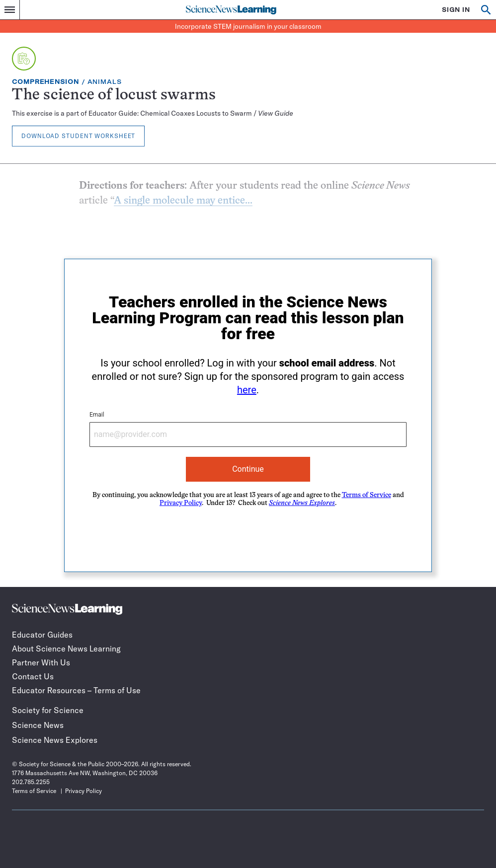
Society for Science (48, 710)
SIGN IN (456, 10)
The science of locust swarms (114, 96)
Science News (38, 725)
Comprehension (45, 82)
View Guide (276, 113)
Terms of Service (367, 495)
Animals (105, 82)
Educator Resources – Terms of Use (76, 690)
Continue (248, 469)
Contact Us (33, 676)
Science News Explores (55, 740)
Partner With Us (41, 662)
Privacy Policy (181, 503)
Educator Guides (42, 635)
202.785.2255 (31, 782)
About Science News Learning (66, 649)
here (247, 390)
